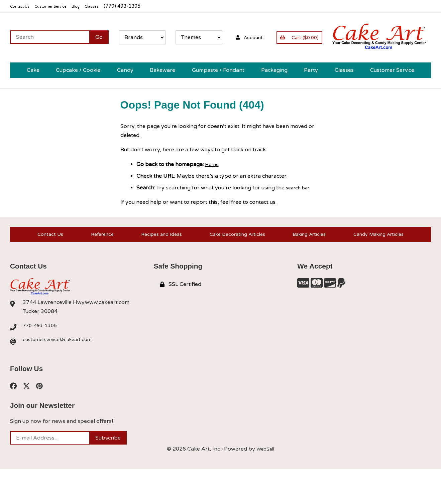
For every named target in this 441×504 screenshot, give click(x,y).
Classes (111, 6)
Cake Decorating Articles (235, 264)
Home (213, 190)
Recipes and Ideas (157, 264)
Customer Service (61, 6)
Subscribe (108, 473)
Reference (98, 264)
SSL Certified (181, 318)
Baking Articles (308, 264)
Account (410, 37)
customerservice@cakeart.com (61, 373)
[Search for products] (206, 37)
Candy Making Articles (379, 264)
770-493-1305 (42, 359)
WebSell (265, 484)
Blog (92, 6)
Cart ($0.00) (36, 70)
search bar (300, 214)
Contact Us (23, 6)
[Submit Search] (256, 37)
